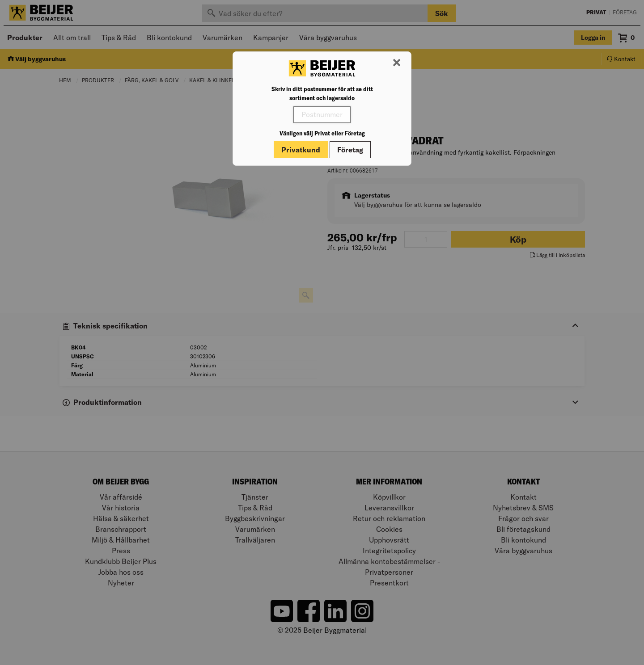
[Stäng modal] (397, 63)
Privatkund (301, 150)
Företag (350, 150)
